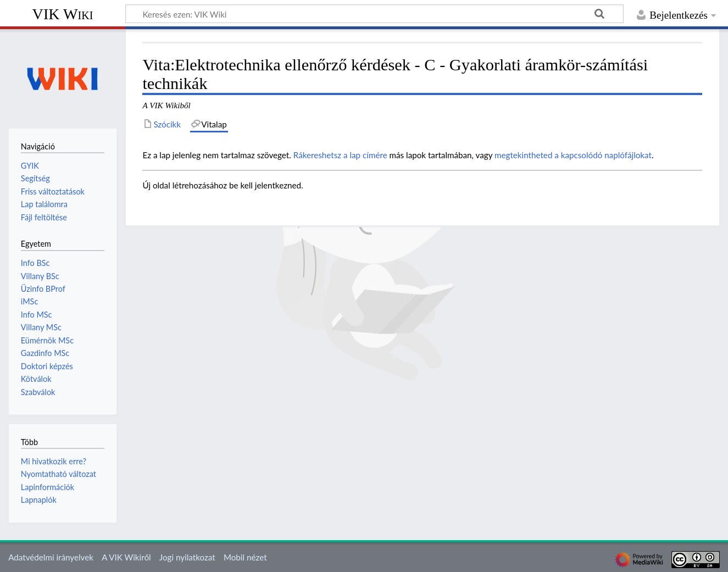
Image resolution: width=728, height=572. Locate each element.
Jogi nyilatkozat (187, 557)
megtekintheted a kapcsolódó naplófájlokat (573, 155)
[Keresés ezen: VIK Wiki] (374, 14)
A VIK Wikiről (126, 557)
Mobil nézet (245, 557)
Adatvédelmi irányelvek (51, 557)
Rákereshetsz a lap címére (340, 155)
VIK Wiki (63, 14)
